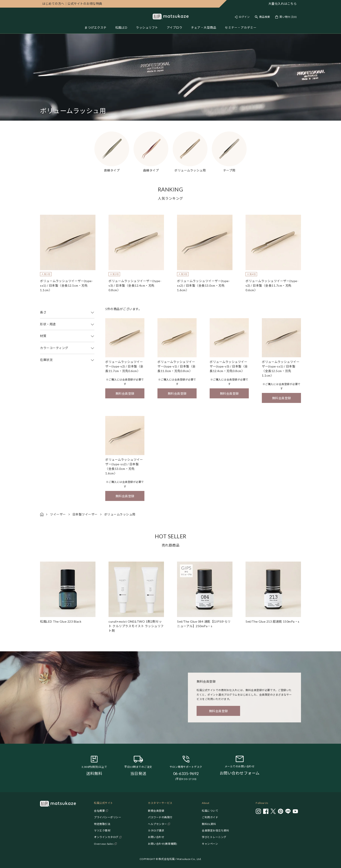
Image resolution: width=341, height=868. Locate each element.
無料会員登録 (125, 393)
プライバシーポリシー (108, 817)
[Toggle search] (262, 17)
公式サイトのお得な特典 (72, 4)
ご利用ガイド (210, 817)
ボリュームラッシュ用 (120, 514)
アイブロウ (175, 27)
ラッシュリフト (147, 27)
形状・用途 (67, 324)
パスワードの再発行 (160, 817)
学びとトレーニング (214, 837)
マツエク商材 (102, 831)
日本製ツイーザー (85, 514)
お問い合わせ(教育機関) (162, 844)
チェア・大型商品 (204, 27)
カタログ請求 (156, 831)
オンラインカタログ (106, 837)
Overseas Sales (104, 844)
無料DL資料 (209, 824)
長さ (67, 312)
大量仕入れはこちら (283, 4)
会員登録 (128, 380)
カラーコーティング (67, 348)
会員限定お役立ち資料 (215, 831)
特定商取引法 (102, 824)
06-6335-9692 (186, 773)
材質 (67, 336)
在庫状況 (67, 360)
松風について (210, 811)
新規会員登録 (156, 811)
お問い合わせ (156, 837)
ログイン (244, 17)
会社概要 (99, 811)
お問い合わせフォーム (240, 773)
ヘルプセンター (157, 824)
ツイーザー (58, 514)
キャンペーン (210, 844)
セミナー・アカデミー (241, 27)
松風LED (121, 27)
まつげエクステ (95, 27)
